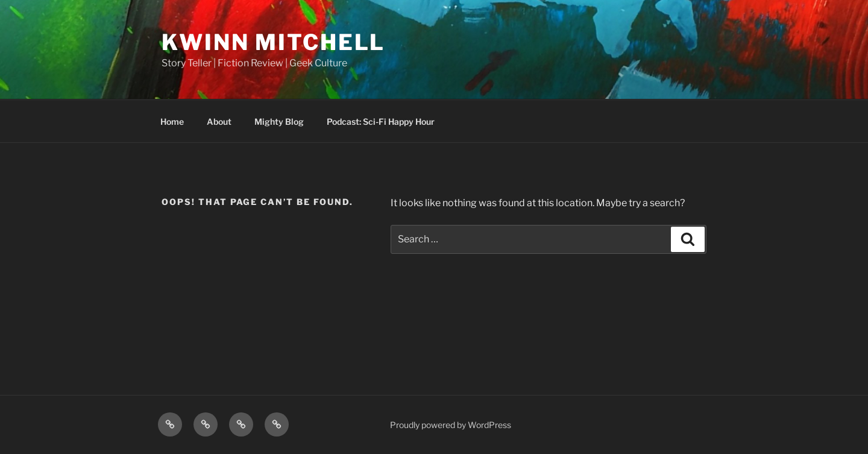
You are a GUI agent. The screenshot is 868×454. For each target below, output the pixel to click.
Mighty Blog (279, 121)
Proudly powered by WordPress (451, 425)
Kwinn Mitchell (273, 42)
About (219, 121)
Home (172, 121)
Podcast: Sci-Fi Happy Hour (381, 121)
